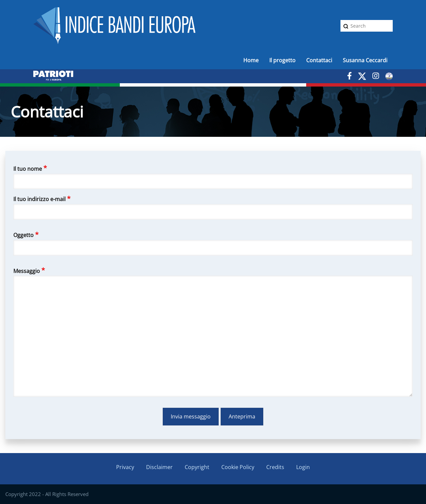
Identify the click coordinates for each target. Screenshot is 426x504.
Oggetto (23, 235)
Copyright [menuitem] (197, 467)
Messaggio (27, 271)
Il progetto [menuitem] (282, 60)
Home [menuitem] (251, 60)
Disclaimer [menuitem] (159, 467)
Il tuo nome (28, 169)
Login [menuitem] (303, 467)
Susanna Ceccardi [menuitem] (365, 60)
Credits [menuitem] (275, 467)
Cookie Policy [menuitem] (238, 467)
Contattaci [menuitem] (319, 60)
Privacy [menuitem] (125, 467)
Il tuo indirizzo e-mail (39, 199)
